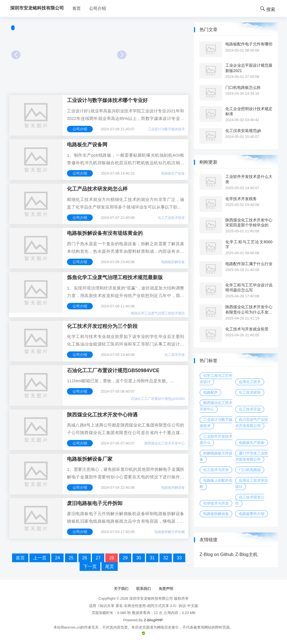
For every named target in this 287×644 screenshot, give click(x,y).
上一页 (40, 558)
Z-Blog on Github (217, 554)
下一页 (90, 567)
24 (57, 558)
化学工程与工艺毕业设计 (216, 379)
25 (71, 558)
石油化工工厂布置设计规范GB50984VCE (113, 370)
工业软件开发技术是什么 (216, 440)
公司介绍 (98, 8)
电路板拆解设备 (173, 262)
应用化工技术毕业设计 (252, 484)
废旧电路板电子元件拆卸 (95, 503)
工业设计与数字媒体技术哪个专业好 (107, 100)
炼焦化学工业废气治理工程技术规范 (158, 313)
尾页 (110, 567)
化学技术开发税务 (241, 199)
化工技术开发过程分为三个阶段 (102, 326)
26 (85, 558)
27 (98, 558)
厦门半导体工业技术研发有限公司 (252, 456)
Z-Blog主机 (246, 554)
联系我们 (143, 589)
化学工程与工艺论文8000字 (249, 244)
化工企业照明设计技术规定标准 (249, 111)
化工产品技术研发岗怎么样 (97, 189)
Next (122, 55)
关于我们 (121, 589)
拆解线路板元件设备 (216, 456)
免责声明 (166, 589)
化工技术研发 (250, 392)
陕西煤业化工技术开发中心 (165, 443)
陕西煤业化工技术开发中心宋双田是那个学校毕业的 (249, 223)
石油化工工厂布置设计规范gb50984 (158, 399)
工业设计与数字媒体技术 (166, 129)
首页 (77, 8)
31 (152, 558)
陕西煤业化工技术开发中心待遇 (102, 415)
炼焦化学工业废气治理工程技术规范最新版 (115, 277)
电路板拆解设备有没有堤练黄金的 (105, 233)
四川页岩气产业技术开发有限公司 (252, 423)
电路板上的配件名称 (216, 484)
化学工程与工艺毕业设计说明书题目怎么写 (249, 288)
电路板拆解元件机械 (170, 532)
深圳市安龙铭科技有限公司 (151, 598)
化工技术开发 (175, 355)
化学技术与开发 (216, 503)
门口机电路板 (250, 470)
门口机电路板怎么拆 (243, 87)
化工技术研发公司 (250, 500)
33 (179, 558)
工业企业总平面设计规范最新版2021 (249, 68)
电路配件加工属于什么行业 (249, 264)
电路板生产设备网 (87, 145)
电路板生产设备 (173, 173)
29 (125, 558)
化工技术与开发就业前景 (247, 329)
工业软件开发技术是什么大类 (249, 179)
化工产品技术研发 (171, 218)
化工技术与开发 (216, 470)
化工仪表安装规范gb (243, 131)
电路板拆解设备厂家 (90, 459)
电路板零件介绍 (252, 514)
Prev (16, 55)
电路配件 (210, 392)
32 (166, 558)
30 (139, 558)
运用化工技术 (250, 382)
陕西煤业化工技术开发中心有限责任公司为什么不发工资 (249, 310)
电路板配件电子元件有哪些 (249, 44)
